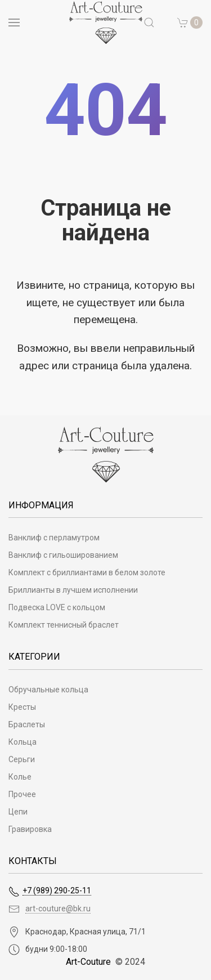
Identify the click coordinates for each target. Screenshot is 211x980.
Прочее (22, 794)
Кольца (23, 742)
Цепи (18, 812)
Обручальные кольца (48, 690)
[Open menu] (14, 23)
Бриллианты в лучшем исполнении (73, 590)
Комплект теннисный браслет (64, 625)
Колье (20, 777)
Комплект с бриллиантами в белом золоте (87, 572)
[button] (190, 23)
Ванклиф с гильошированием (63, 555)
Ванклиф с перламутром (54, 538)
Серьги (22, 759)
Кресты (22, 707)
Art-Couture (88, 962)
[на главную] (106, 23)
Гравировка (30, 829)
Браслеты (27, 724)
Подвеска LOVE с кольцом (57, 607)
